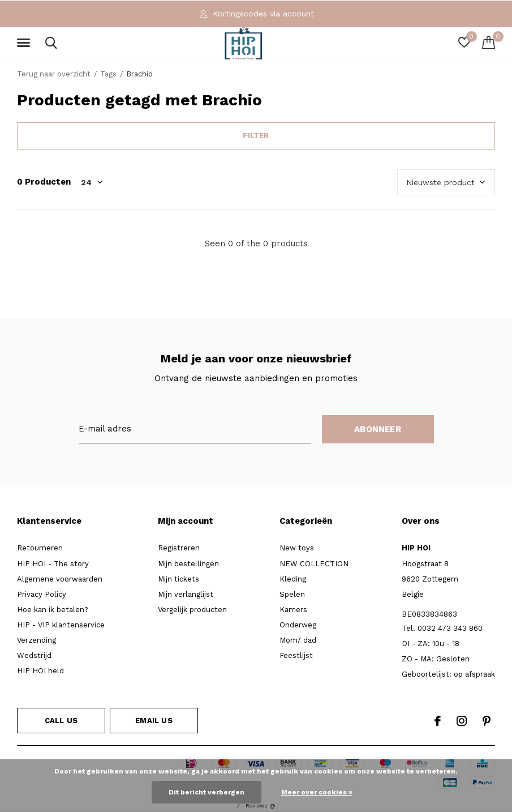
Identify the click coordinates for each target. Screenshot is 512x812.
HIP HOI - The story (53, 564)
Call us (61, 721)
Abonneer (378, 429)
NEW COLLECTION (314, 564)
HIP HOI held (40, 671)
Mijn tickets (178, 579)
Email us (154, 721)
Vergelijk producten (192, 610)
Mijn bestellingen (188, 564)
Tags (108, 74)
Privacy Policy (42, 594)
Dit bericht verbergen (206, 792)
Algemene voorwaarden (60, 579)
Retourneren (40, 548)
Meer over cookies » (317, 792)
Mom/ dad (298, 640)
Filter (256, 136)
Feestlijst (296, 655)
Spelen (292, 594)
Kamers (293, 610)
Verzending (36, 640)
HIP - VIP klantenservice (61, 625)
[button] (25, 43)
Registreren (179, 548)
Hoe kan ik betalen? (53, 610)
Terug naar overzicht (54, 74)
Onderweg (298, 625)
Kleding (293, 579)
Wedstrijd (34, 655)
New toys (297, 548)
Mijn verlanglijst (186, 594)
